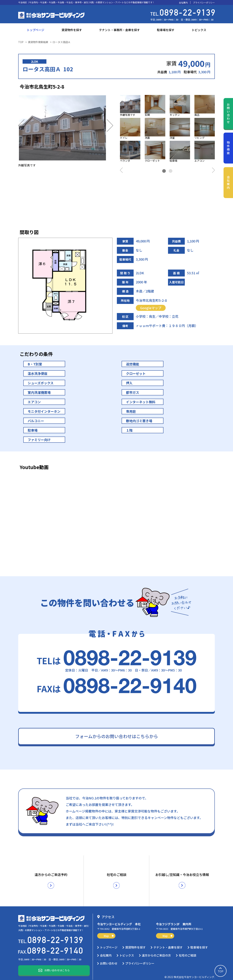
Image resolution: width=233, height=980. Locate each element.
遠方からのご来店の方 (156, 950)
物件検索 (228, 148)
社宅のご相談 (187, 950)
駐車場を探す (166, 30)
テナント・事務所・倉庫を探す (119, 30)
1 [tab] (164, 171)
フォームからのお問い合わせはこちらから (117, 736)
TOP (21, 42)
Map (109, 930)
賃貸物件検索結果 (38, 42)
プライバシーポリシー (204, 3)
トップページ (35, 30)
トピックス (199, 30)
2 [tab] (171, 171)
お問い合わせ (228, 113)
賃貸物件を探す (72, 30)
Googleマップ (151, 308)
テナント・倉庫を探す (168, 942)
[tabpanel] (167, 129)
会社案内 (183, 3)
